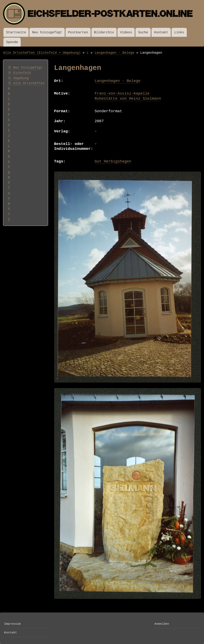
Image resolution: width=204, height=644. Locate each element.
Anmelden (162, 624)
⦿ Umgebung (18, 78)
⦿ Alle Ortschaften (26, 83)
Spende (12, 42)
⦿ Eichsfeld (19, 73)
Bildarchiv (104, 32)
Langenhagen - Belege (114, 53)
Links (179, 32)
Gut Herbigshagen (113, 161)
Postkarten (78, 32)
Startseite (16, 32)
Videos (126, 32)
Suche (143, 32)
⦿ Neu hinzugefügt (25, 68)
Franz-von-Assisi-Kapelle (122, 94)
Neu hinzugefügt (47, 32)
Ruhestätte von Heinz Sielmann (128, 99)
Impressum (12, 624)
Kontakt (161, 32)
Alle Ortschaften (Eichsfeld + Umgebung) (42, 53)
